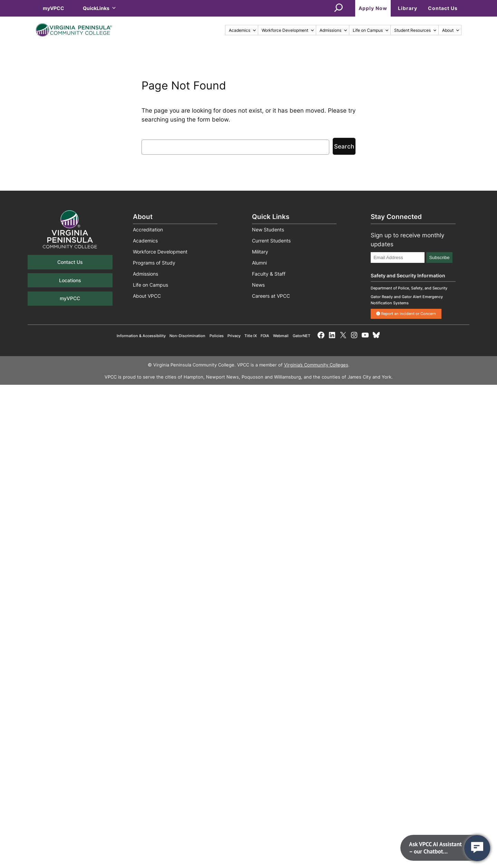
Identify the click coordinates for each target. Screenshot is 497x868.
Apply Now (373, 8)
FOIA (265, 336)
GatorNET (301, 336)
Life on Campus (371, 30)
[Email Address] (398, 257)
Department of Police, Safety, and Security (409, 288)
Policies (217, 336)
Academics (243, 30)
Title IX (251, 336)
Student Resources (416, 30)
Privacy (234, 336)
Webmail (281, 336)
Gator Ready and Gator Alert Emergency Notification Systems (407, 300)
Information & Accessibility (141, 336)
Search (344, 146)
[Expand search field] (339, 8)
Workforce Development (288, 30)
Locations (70, 280)
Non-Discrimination (187, 336)
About (451, 30)
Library (408, 8)
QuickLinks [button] (100, 8)
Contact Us (443, 8)
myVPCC (53, 8)
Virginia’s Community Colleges (316, 365)
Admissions (334, 30)
